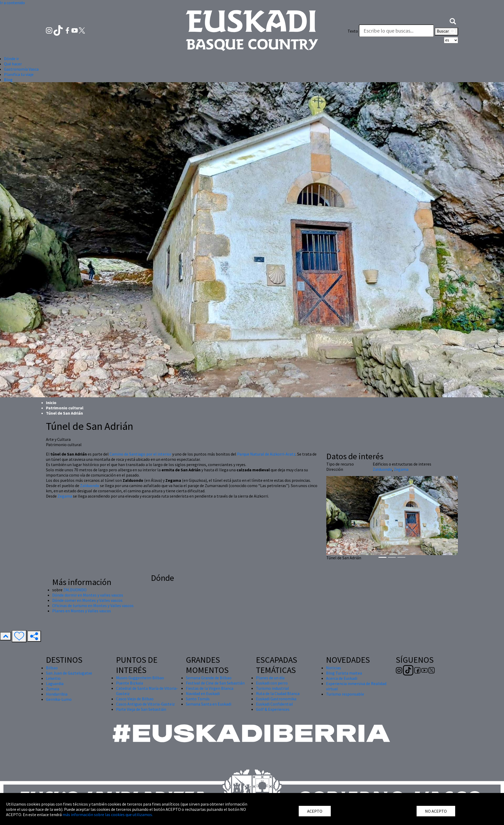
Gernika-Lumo (59, 699)
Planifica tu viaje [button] (19, 74)
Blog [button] (8, 80)
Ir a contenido (12, 3)
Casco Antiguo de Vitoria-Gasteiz (145, 704)
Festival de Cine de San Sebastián (215, 683)
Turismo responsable (345, 694)
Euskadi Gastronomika (276, 699)
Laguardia (55, 683)
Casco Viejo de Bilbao (135, 699)
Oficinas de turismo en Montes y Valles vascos (93, 605)
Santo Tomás (198, 699)
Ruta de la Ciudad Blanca (278, 693)
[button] (453, 20)
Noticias (334, 668)
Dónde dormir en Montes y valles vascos (88, 595)
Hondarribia (57, 694)
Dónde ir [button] (11, 59)
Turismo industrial (272, 688)
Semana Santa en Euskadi (209, 704)
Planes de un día (270, 678)
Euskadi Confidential (274, 704)
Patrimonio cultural (65, 408)
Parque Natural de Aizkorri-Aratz (266, 454)
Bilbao (52, 668)
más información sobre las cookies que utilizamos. (108, 814)
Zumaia (53, 689)
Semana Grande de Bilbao (209, 678)
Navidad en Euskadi (203, 693)
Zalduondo (90, 485)
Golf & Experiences (273, 709)
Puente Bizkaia (130, 683)
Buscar (446, 32)
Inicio (51, 403)
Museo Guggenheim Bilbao (140, 678)
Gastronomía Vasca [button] (21, 69)
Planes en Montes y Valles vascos (82, 611)
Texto (353, 31)
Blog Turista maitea (344, 673)
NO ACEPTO (436, 811)
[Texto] (396, 31)
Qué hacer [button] (13, 64)
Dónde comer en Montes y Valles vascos (87, 600)
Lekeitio (53, 678)
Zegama (65, 496)
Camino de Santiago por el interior (140, 454)
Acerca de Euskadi (342, 678)
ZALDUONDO (75, 590)
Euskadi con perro (272, 683)
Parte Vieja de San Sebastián (141, 709)
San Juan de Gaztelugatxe (69, 673)
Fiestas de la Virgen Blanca (210, 688)
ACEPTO (315, 811)
